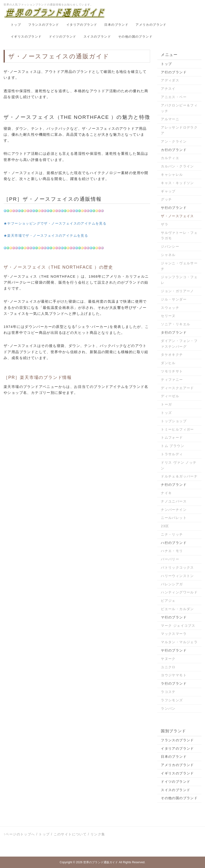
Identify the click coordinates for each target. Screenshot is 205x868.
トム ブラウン (173, 446)
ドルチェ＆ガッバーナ (179, 476)
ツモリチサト (172, 371)
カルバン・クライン (177, 166)
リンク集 (98, 834)
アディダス (170, 80)
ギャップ (168, 191)
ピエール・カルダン (177, 609)
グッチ (166, 199)
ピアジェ (168, 601)
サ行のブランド (174, 208)
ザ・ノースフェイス (177, 216)
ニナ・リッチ (172, 534)
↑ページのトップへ (19, 834)
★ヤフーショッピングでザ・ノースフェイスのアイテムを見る (55, 223)
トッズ (166, 413)
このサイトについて (70, 834)
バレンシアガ (172, 584)
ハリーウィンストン (177, 576)
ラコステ (168, 692)
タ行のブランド (174, 332)
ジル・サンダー (174, 299)
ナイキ (166, 493)
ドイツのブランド (63, 37)
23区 (165, 526)
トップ (16, 25)
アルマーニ (170, 119)
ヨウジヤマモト (174, 675)
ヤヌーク (168, 659)
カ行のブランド (174, 150)
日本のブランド (116, 25)
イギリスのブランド (26, 37)
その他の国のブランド (135, 37)
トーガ (166, 404)
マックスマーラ (174, 634)
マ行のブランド (174, 617)
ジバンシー (170, 246)
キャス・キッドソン (177, 183)
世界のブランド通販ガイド (101, 862)
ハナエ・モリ (172, 551)
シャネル (168, 255)
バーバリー (170, 559)
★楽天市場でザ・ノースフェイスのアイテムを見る (46, 236)
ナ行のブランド (174, 485)
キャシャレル (172, 175)
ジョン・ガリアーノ (177, 291)
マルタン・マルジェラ (179, 642)
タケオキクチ (172, 355)
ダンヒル (168, 363)
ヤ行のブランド (174, 650)
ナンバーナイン (174, 510)
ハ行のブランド (174, 543)
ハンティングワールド (179, 592)
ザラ (165, 224)
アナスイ (168, 89)
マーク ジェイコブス (178, 626)
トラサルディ (172, 454)
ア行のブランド (174, 72)
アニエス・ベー (174, 97)
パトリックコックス (177, 567)
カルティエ (170, 158)
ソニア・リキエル (176, 324)
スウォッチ (170, 308)
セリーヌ (168, 316)
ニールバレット (174, 518)
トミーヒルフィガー (177, 429)
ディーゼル (170, 396)
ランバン (168, 708)
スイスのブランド (97, 37)
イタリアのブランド (82, 25)
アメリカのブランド (151, 25)
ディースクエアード (177, 388)
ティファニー (172, 380)
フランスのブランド (44, 25)
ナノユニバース (174, 501)
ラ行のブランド (174, 683)
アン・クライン (174, 141)
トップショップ (174, 421)
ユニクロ (168, 667)
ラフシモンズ (172, 700)
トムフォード (172, 437)
